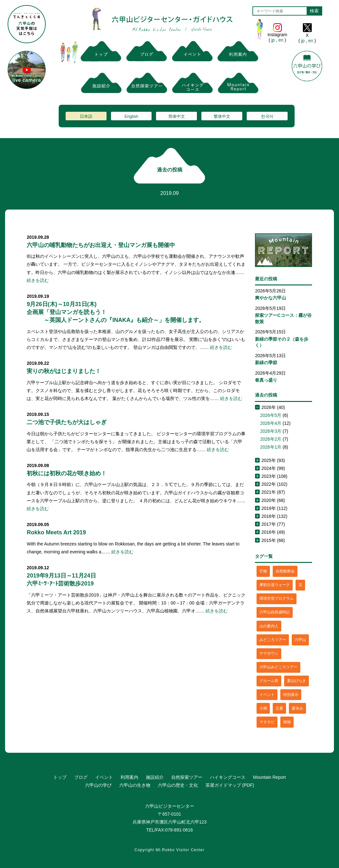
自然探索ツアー (187, 777)
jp (273, 40)
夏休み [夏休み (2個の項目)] (297, 708)
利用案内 (129, 777)
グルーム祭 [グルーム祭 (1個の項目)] (269, 681)
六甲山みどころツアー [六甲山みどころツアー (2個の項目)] (278, 667)
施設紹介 (155, 777)
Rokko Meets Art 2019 (56, 532)
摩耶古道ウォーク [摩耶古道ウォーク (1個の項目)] (275, 585)
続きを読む (38, 280)
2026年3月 (271, 431)
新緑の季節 (266, 363)
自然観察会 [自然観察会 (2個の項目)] (285, 571)
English (131, 116)
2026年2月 (271, 439)
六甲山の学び (98, 785)
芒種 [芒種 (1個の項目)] (263, 571)
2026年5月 (271, 415)
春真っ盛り (266, 380)
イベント (104, 777)
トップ (60, 777)
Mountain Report (270, 777)
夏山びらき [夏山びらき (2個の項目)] (297, 681)
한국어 (267, 116)
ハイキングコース (228, 777)
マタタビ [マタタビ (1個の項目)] (267, 722)
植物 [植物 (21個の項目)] (287, 722)
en (281, 40)
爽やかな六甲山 (271, 298)
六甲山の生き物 (135, 785)
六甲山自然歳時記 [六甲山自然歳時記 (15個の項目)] (275, 612)
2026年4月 (271, 423)
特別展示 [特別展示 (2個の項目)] (291, 695)
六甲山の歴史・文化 (178, 785)
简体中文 (177, 116)
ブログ (81, 777)
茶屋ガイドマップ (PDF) (230, 785)
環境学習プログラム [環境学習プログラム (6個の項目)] (277, 598)
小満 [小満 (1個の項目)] (263, 708)
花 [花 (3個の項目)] (300, 585)
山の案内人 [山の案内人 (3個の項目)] (269, 626)
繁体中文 (222, 116)
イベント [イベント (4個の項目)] (267, 695)
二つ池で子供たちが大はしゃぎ (67, 422)
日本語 (86, 116)
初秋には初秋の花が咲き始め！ (67, 473)
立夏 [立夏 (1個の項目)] (279, 708)
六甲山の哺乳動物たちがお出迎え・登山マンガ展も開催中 (101, 245)
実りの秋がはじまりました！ (64, 371)
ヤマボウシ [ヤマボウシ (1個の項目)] (269, 653)
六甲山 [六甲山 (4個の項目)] (300, 640)
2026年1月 (271, 447)
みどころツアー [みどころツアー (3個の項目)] (273, 640)
